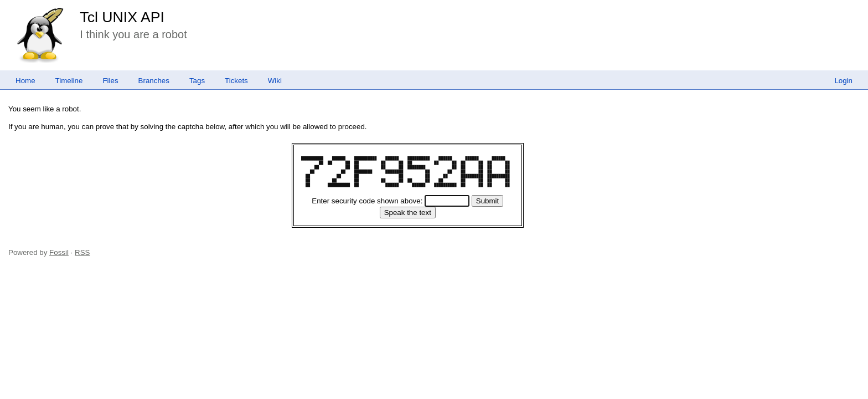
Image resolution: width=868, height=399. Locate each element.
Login (843, 81)
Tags (197, 81)
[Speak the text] (408, 213)
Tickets (236, 81)
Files (110, 81)
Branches (154, 81)
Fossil (59, 252)
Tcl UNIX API (122, 17)
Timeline (69, 81)
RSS (82, 252)
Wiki (275, 81)
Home (25, 81)
